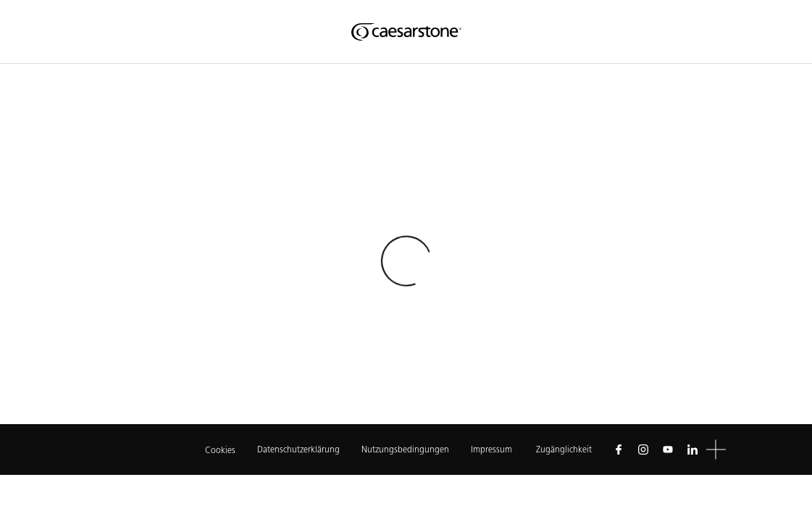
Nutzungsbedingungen (405, 449)
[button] (716, 450)
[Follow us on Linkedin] (692, 449)
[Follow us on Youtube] (668, 449)
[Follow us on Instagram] (643, 449)
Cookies (220, 450)
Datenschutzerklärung (298, 449)
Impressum (493, 449)
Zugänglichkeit (564, 449)
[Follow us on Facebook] (619, 449)
